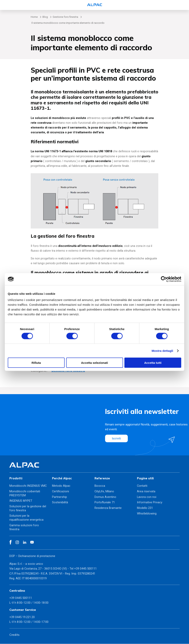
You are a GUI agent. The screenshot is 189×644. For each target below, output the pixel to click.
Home (34, 17)
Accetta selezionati (94, 363)
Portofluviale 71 (105, 503)
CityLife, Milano (104, 492)
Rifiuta (36, 363)
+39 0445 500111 (85, 569)
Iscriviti (117, 438)
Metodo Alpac (61, 486)
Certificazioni (61, 492)
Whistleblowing (147, 513)
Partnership (60, 497)
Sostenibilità (60, 503)
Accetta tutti (153, 363)
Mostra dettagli (162, 351)
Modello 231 (145, 508)
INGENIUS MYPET (21, 501)
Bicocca (100, 486)
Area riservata (146, 492)
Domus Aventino (105, 497)
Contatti (142, 486)
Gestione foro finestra (65, 17)
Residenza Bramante (108, 508)
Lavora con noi (147, 497)
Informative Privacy (150, 503)
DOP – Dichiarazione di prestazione (32, 556)
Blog (45, 17)
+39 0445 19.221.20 (22, 617)
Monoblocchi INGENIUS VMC (28, 486)
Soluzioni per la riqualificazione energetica (26, 518)
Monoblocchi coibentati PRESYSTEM (25, 494)
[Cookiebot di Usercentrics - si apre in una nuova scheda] (164, 279)
